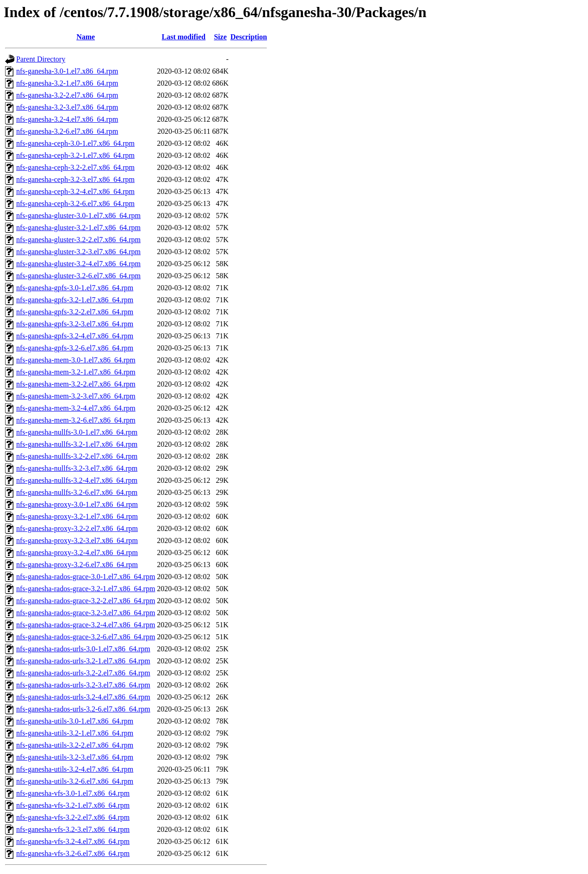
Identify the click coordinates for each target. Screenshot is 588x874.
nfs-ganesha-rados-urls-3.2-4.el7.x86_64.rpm (83, 697)
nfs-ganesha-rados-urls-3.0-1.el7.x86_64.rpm (83, 649)
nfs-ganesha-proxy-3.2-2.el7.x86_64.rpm (77, 528)
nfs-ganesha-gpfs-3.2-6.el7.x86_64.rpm (75, 348)
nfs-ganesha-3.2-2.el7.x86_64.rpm (67, 95)
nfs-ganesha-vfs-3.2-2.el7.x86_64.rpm (73, 817)
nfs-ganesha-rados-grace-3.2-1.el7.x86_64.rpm (86, 589)
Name (86, 37)
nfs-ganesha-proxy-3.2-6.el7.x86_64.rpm (77, 565)
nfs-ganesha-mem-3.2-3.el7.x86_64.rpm (76, 396)
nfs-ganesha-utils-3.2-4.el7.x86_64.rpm (75, 769)
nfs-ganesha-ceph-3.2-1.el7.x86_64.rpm (75, 155)
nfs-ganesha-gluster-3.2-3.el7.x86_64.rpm (78, 252)
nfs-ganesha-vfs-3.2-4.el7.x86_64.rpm (73, 841)
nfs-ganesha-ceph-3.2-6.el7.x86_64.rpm (75, 203)
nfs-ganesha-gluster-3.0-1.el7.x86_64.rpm (78, 215)
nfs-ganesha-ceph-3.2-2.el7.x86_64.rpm (75, 167)
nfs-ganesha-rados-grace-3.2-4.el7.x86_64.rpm (86, 625)
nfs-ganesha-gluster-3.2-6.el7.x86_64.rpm (78, 276)
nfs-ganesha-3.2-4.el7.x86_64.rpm (67, 119)
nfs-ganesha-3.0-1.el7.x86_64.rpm (67, 71)
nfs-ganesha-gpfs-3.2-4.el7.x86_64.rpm (75, 336)
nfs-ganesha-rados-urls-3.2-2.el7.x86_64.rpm (83, 673)
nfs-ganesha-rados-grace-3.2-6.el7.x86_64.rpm (86, 637)
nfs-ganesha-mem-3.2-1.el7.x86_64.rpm (76, 372)
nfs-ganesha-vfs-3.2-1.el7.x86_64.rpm (73, 805)
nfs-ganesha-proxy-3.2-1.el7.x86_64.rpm (77, 516)
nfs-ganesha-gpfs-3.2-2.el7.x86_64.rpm (75, 312)
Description (249, 37)
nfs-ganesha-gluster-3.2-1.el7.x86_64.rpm (78, 228)
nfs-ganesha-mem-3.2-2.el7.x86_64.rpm (76, 384)
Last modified (184, 37)
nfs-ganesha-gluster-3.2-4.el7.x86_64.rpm (78, 264)
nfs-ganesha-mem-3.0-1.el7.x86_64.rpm (76, 360)
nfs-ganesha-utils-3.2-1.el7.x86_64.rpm (75, 733)
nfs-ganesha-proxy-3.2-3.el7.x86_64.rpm (77, 540)
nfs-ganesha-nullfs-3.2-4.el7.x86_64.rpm (77, 480)
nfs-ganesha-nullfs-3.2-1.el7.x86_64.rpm (77, 444)
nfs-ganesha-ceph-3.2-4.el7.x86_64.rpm (75, 191)
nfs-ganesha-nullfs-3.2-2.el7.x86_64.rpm (77, 456)
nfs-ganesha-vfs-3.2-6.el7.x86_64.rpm (73, 853)
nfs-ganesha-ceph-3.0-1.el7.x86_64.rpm (75, 143)
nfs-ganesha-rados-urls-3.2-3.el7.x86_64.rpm (83, 685)
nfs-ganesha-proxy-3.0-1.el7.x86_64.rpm (77, 504)
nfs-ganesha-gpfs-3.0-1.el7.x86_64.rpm (75, 288)
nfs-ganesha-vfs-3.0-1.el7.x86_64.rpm (73, 793)
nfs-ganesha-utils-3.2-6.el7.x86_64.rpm (75, 781)
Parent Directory (41, 59)
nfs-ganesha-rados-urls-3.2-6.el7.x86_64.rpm (83, 709)
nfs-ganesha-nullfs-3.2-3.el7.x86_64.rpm (77, 468)
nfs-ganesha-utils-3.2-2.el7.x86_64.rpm (75, 745)
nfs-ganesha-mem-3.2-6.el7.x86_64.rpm (76, 420)
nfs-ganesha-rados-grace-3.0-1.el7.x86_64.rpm (86, 577)
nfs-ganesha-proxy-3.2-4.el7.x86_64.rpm (77, 552)
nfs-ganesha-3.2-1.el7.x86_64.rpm (67, 83)
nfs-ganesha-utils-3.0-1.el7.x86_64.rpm (75, 721)
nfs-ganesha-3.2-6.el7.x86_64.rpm (67, 131)
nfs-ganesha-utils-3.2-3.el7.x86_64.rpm (75, 757)
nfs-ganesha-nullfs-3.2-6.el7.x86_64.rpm (77, 492)
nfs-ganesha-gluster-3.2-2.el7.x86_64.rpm (78, 240)
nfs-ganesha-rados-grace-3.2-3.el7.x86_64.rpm (86, 613)
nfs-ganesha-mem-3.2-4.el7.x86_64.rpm (76, 408)
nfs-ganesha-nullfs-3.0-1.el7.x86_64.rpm (77, 432)
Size (220, 37)
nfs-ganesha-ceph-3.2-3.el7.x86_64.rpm (75, 179)
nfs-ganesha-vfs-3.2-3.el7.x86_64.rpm (73, 829)
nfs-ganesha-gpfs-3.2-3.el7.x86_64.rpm (75, 324)
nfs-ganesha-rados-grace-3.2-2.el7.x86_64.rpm (86, 601)
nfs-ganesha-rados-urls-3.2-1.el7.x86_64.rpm (83, 661)
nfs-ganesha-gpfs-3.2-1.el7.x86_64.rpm (75, 300)
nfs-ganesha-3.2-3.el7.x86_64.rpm (67, 107)
